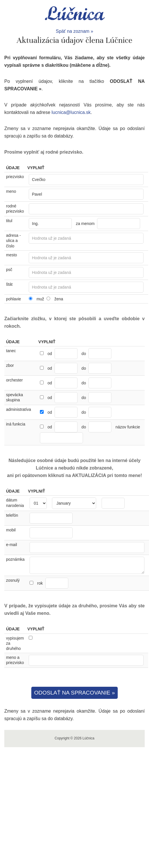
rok (53, 583)
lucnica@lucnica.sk (71, 112)
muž (40, 299)
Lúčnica (75, 14)
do (84, 354)
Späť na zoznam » (74, 31)
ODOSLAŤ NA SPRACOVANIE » (74, 693)
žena (59, 299)
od (50, 354)
